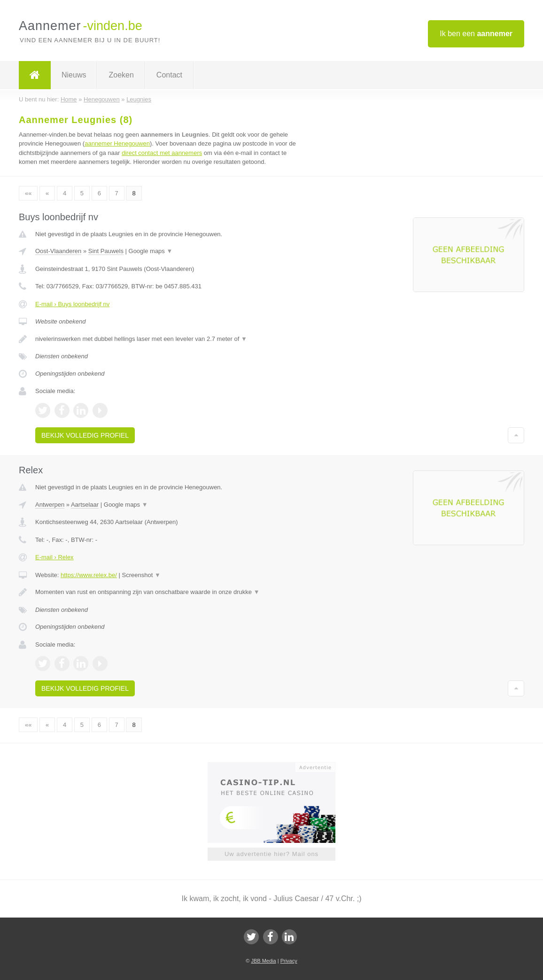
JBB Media (263, 961)
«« (28, 193)
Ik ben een (476, 34)
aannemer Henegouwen (117, 143)
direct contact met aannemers (162, 153)
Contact (169, 75)
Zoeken (121, 75)
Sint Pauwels (106, 251)
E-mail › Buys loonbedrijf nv (72, 304)
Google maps (151, 251)
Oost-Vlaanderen (58, 251)
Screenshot (141, 575)
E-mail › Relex (54, 557)
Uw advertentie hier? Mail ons (271, 854)
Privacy (289, 961)
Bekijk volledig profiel (85, 435)
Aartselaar (85, 505)
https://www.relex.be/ (89, 575)
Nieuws (74, 75)
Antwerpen (50, 505)
